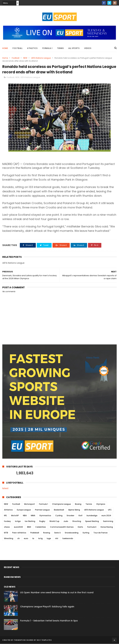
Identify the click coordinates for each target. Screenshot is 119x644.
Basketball (59, 510)
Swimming (108, 521)
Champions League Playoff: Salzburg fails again (47, 607)
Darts (80, 527)
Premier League (42, 510)
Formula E (92, 527)
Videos (88, 48)
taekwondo (68, 539)
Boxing (78, 504)
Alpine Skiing (74, 510)
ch (19, 539)
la (33, 539)
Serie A (57, 533)
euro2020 (18, 527)
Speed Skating (92, 521)
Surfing (86, 533)
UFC (110, 510)
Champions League (61, 504)
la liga (18, 521)
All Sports (74, 48)
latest (5, 489)
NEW (25, 58)
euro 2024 (106, 516)
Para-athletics (19, 533)
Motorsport (30, 504)
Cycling (59, 516)
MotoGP (15, 516)
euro (26, 539)
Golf (80, 516)
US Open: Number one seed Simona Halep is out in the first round (57, 593)
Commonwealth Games (62, 527)
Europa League (24, 510)
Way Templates (44, 640)
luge (49, 539)
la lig (40, 539)
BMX (29, 527)
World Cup (54, 521)
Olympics (101, 504)
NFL (6, 516)
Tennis (60, 48)
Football (18, 48)
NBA (25, 516)
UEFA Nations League (41, 58)
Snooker (70, 516)
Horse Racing (107, 527)
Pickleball (35, 533)
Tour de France (100, 533)
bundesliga (92, 516)
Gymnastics (45, 516)
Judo (66, 521)
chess (7, 527)
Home (5, 48)
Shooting (77, 521)
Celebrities (41, 527)
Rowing (47, 533)
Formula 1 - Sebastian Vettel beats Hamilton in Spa (49, 621)
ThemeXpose (20, 640)
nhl (57, 539)
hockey (7, 521)
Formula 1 (47, 48)
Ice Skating (30, 521)
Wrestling (9, 539)
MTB (6, 533)
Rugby (42, 521)
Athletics (32, 48)
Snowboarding (72, 533)
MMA (33, 516)
